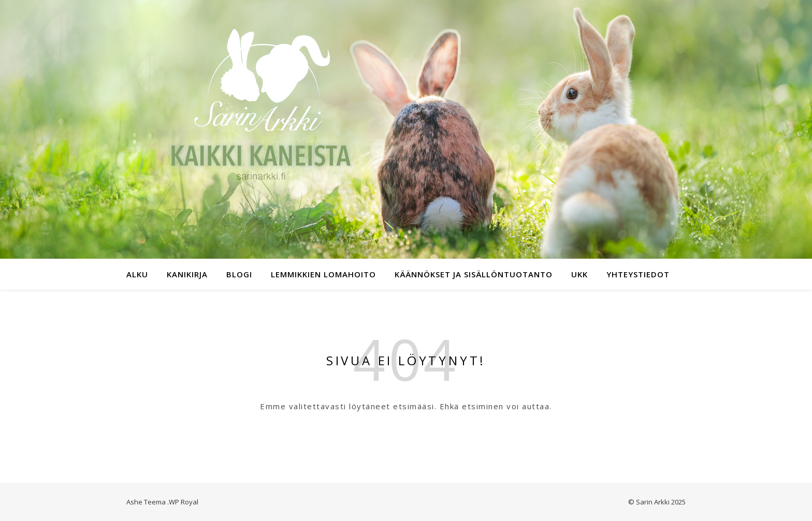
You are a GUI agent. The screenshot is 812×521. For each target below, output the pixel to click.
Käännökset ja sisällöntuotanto (474, 274)
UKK (579, 274)
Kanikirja (187, 274)
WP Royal (184, 502)
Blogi (239, 274)
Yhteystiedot (638, 274)
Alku (137, 274)
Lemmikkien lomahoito (323, 274)
